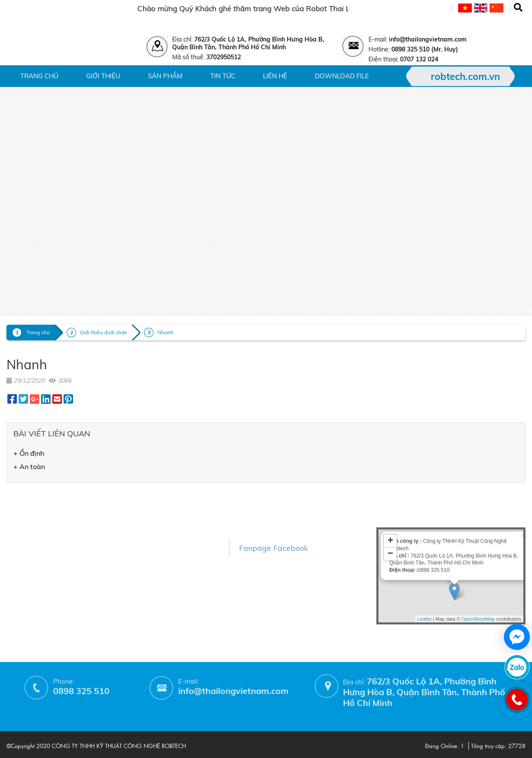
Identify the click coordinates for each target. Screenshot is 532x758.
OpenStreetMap (478, 576)
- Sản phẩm (24, 521)
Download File (342, 76)
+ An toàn (29, 467)
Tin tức (223, 76)
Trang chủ (39, 76)
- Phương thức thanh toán (141, 577)
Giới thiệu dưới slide (104, 332)
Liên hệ (275, 76)
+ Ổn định (29, 453)
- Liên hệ (19, 546)
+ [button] (390, 498)
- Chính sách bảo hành (136, 564)
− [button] (390, 511)
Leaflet (425, 576)
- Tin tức (19, 534)
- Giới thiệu (23, 509)
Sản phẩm (165, 76)
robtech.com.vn (465, 77)
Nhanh (165, 332)
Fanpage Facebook (274, 530)
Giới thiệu (103, 76)
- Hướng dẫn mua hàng (137, 589)
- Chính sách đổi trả (131, 552)
